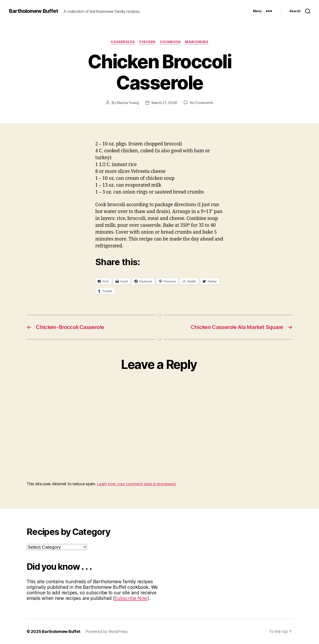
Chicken (147, 42)
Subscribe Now (131, 598)
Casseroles (123, 42)
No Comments (201, 103)
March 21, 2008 (164, 103)
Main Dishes (197, 42)
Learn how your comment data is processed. (137, 484)
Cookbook (170, 42)
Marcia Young (128, 103)
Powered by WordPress (107, 631)
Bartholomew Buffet (33, 11)
